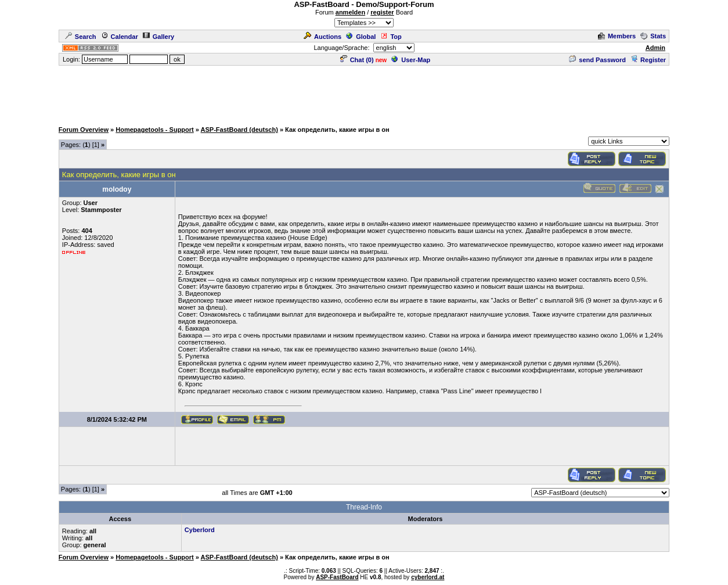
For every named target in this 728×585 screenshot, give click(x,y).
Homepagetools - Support (154, 130)
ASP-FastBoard (337, 577)
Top (391, 37)
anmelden (350, 12)
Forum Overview (84, 130)
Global (361, 37)
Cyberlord (200, 530)
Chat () (357, 60)
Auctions (322, 37)
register (382, 12)
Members (617, 36)
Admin (655, 48)
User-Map (411, 60)
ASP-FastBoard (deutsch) (239, 130)
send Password (597, 60)
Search (81, 37)
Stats (653, 36)
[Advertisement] (364, 93)
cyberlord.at (428, 577)
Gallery (158, 37)
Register (648, 60)
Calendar (120, 37)
